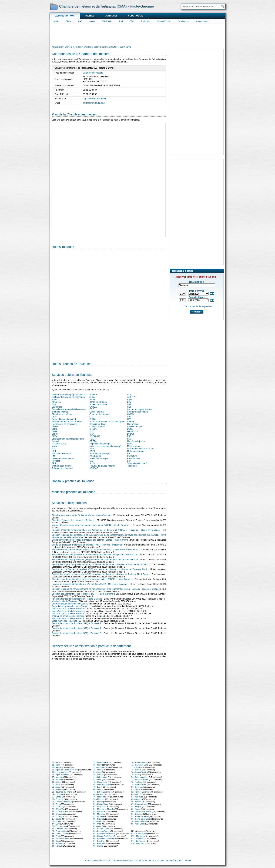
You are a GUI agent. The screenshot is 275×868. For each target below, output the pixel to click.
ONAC (93, 451)
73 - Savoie (136, 770)
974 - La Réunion (139, 841)
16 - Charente (58, 799)
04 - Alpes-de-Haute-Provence (65, 770)
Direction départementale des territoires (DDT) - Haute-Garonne (83, 594)
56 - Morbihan (99, 814)
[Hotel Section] (109, 304)
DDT (92, 431)
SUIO (92, 463)
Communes (111, 16)
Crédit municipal (135, 427)
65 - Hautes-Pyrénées (103, 836)
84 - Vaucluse (137, 797)
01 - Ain (55, 762)
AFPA (92, 397)
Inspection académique (100, 444)
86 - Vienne (136, 802)
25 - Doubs (56, 819)
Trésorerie (132, 466)
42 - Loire (97, 780)
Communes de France (123, 861)
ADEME (93, 395)
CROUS (93, 429)
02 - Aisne (56, 765)
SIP (129, 461)
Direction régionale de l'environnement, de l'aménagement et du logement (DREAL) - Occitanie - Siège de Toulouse (106, 589)
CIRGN (93, 419)
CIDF (54, 417)
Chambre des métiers (93, 73)
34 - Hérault (57, 846)
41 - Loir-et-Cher (100, 777)
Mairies (90, 16)
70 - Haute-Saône (139, 762)
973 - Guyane (137, 839)
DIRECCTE (133, 431)
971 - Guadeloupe (139, 834)
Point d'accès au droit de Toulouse (68, 609)
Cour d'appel (133, 424)
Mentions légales (174, 861)
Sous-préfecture (164, 21)
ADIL (130, 395)
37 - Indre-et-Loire (101, 767)
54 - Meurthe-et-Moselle (104, 809)
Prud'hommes (134, 458)
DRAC (55, 434)
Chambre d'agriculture (137, 412)
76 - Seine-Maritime (140, 777)
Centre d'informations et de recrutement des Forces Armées (67, 420)
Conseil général (97, 412)
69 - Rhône (98, 846)
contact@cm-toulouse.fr (94, 103)
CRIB (54, 429)
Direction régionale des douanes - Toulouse (73, 520)
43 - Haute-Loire (100, 782)
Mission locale (134, 446)
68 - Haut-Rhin (100, 843)
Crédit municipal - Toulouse (64, 621)
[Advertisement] (138, 34)
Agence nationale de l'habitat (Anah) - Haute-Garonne (77, 599)
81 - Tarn (135, 789)
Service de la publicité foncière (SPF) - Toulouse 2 (76, 623)
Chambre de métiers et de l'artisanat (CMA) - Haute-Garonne (81, 515)
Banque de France (98, 402)
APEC (130, 400)
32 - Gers (56, 841)
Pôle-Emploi (107, 21)
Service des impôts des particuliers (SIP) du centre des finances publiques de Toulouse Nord (95, 555)
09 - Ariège (56, 782)
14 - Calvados (58, 794)
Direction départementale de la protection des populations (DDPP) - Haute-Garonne (92, 579)
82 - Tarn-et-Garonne (140, 792)
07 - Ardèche (57, 777)
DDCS (130, 429)
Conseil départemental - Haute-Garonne (70, 606)
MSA (92, 449)
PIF (129, 454)
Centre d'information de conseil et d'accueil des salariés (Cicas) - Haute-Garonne (90, 540)
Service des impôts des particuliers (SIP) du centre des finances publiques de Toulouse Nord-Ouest (100, 564)
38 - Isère (97, 770)
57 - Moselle (99, 816)
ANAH (92, 400)
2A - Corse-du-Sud (60, 831)
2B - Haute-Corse (59, 834)
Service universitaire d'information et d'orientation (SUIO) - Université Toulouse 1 (90, 584)
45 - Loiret (98, 787)
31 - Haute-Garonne (60, 839)
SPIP (54, 463)
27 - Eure (56, 824)
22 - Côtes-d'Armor (60, 812)
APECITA (56, 402)
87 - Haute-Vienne (139, 804)
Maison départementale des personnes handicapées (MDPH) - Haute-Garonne (90, 525)
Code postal (136, 16)
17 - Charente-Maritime (62, 802)
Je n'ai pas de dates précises (199, 306)
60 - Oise (97, 824)
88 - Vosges (136, 807)
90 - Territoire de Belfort (141, 812)
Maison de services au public (141, 449)
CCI (129, 407)
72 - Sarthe (136, 767)
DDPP (55, 431)
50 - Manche (99, 799)
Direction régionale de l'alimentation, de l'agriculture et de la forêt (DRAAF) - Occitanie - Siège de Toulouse (106, 530)
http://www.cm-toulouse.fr (95, 99)
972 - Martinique (138, 836)
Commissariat (202, 21)
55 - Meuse (98, 812)
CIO (129, 417)
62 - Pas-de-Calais (101, 829)
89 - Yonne (136, 809)
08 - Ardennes (58, 780)
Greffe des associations (63, 458)
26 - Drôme (57, 821)
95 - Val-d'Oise (138, 824)
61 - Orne (97, 826)
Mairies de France (143, 861)
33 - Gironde (57, 843)
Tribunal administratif (137, 463)
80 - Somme (137, 787)
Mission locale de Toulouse (64, 601)
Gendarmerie (184, 21)
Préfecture (146, 21)
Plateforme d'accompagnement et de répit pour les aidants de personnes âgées (69, 397)
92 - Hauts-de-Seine (140, 816)
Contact (187, 861)
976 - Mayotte (137, 843)
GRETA (93, 441)
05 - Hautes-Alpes (59, 772)
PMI (121, 21)
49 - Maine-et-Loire (101, 797)
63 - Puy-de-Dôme (101, 831)
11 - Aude (56, 787)
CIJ (91, 417)
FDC (129, 439)
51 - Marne (98, 802)
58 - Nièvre (98, 819)
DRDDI (130, 434)
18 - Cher (56, 804)
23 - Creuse (57, 814)
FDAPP (93, 439)
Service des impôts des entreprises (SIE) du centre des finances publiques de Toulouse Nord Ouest (100, 574)
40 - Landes (98, 775)
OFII (54, 451)
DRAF (92, 434)
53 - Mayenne (99, 807)
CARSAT (94, 407)
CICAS (130, 414)
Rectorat (56, 461)
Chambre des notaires (100, 414)
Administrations (65, 16)
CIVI (129, 419)
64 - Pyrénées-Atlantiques (104, 834)
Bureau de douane (98, 404)
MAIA (130, 444)
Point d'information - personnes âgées (107, 422)
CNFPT (131, 422)
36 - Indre (97, 765)
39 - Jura (97, 772)
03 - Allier (56, 767)
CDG (92, 409)
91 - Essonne (137, 814)
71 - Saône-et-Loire (140, 765)
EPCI (132, 21)
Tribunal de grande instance (102, 466)
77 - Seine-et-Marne (140, 780)
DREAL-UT (95, 436)
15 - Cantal (56, 797)
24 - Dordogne (58, 816)
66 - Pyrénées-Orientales (104, 839)
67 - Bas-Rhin (99, 841)
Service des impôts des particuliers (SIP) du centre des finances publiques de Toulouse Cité (95, 560)
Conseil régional (97, 427)
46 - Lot (97, 789)
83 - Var (135, 794)
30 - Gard (56, 836)
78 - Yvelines (137, 782)
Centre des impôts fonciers (140, 409)
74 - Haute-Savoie (139, 772)
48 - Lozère (98, 794)
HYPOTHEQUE (59, 444)
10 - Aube (56, 784)
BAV (129, 402)
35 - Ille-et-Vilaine (101, 762)
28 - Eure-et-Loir (59, 826)
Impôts (92, 21)
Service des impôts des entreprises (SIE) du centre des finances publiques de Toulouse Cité (95, 550)
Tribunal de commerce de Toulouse (68, 616)
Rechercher (197, 312)
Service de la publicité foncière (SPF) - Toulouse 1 (76, 628)
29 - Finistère (57, 829)
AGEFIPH (132, 397)
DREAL (55, 436)
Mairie (56, 21)
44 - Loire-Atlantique (102, 784)
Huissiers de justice (136, 441)
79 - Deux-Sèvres (139, 784)
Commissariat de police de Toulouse (69, 604)
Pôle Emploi (95, 456)
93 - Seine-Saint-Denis (141, 819)
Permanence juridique (100, 454)
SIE (91, 461)
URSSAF (94, 468)
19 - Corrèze (57, 807)
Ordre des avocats (136, 451)
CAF (80, 21)
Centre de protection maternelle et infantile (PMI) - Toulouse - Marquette (87, 545)
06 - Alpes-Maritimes (61, 775)
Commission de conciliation (64, 424)
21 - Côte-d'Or (58, 809)
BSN (54, 404)
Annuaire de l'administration (98, 861)
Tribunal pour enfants (62, 466)
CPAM (68, 21)
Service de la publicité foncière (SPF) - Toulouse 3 (76, 633)
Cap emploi (57, 407)
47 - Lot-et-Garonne (102, 792)
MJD (54, 449)
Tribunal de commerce (62, 468)
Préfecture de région (99, 458)
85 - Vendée (137, 799)
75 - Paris (135, 775)
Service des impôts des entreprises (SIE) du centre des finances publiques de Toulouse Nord (99, 569)
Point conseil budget (61, 454)
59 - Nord (97, 821)
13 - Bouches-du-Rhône (62, 792)
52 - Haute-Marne (101, 804)
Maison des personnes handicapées (106, 446)
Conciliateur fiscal (98, 424)
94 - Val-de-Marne (139, 821)
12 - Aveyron (57, 789)
